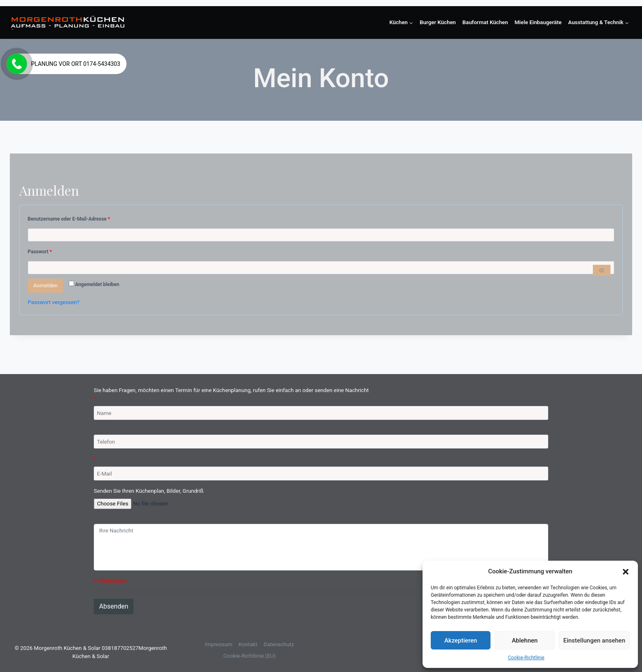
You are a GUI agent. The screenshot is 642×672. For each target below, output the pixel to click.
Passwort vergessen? (54, 302)
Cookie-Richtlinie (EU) (249, 656)
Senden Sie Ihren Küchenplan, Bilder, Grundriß (149, 491)
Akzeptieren (461, 640)
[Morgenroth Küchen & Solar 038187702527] (68, 23)
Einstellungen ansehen (594, 640)
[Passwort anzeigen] (602, 270)
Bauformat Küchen (485, 22)
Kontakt (248, 644)
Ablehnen (525, 640)
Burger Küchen (438, 22)
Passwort (41, 252)
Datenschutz (279, 644)
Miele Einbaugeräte (538, 22)
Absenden (114, 606)
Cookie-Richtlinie (526, 658)
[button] (626, 571)
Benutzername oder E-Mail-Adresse (70, 219)
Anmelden (45, 285)
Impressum (218, 644)
